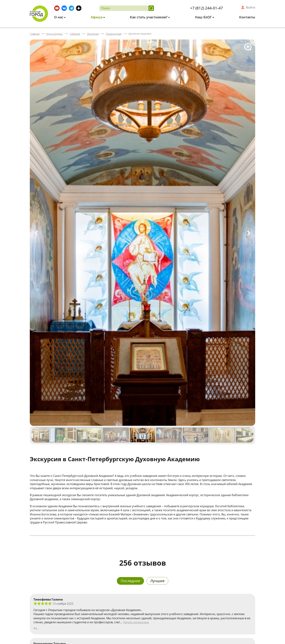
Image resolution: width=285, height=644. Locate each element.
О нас (59, 17)
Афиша (97, 17)
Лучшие (157, 581)
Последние (130, 581)
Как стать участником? (149, 17)
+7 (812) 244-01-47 (206, 8)
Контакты (247, 17)
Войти (251, 7)
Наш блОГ (204, 17)
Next (249, 233)
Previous (36, 233)
